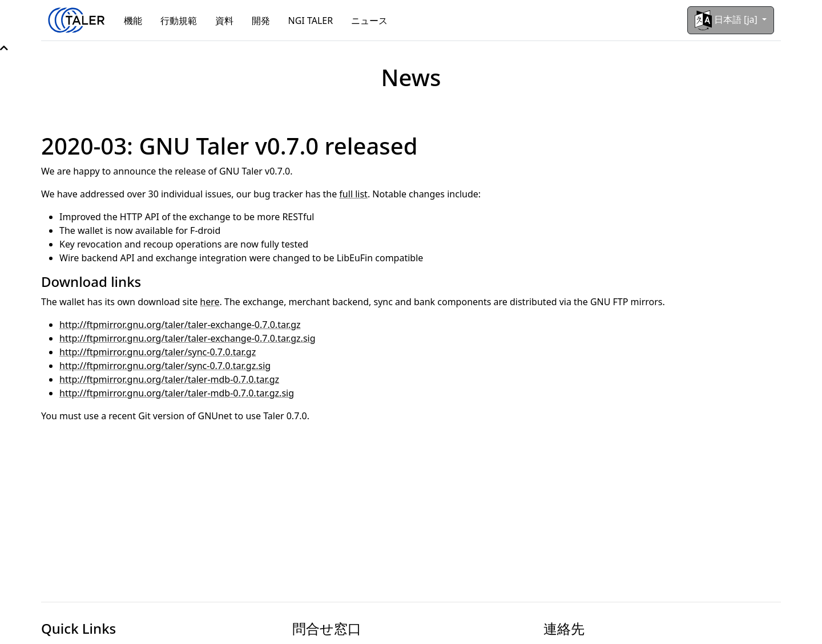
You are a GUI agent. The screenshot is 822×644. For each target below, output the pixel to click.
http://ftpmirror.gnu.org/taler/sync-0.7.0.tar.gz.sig (165, 366)
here (209, 302)
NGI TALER (311, 21)
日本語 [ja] (727, 20)
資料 (224, 21)
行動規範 (179, 21)
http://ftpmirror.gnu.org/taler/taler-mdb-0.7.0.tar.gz (169, 379)
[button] (4, 48)
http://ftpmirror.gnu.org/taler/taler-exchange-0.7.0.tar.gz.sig (188, 338)
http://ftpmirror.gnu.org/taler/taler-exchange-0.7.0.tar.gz (180, 325)
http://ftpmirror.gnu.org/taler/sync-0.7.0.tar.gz (158, 352)
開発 (261, 21)
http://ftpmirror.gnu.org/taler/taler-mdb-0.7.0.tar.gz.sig (177, 393)
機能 (133, 21)
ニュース (369, 21)
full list (353, 194)
